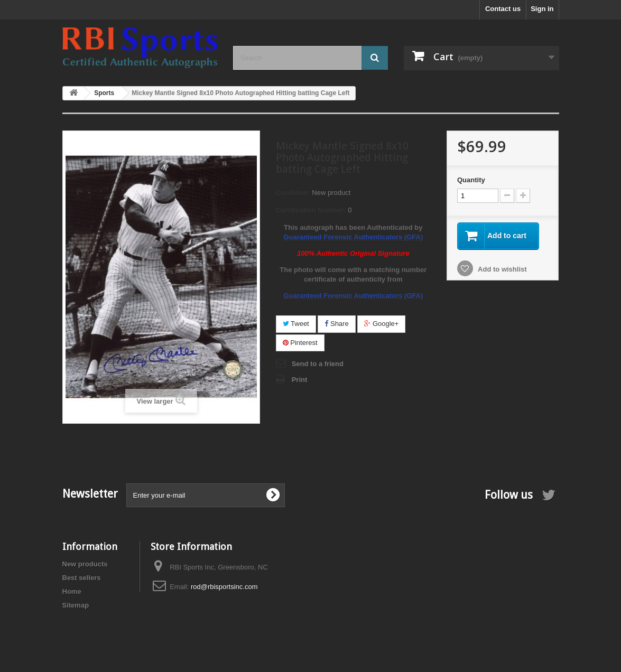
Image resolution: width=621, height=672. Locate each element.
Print (300, 380)
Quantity (471, 180)
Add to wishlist (502, 269)
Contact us (503, 9)
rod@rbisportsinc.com (224, 587)
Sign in (542, 9)
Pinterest (300, 343)
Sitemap (76, 605)
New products (85, 564)
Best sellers (82, 578)
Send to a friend (318, 364)
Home (72, 591)
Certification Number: (311, 210)
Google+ (381, 324)
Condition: (293, 193)
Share (336, 324)
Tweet (296, 324)
